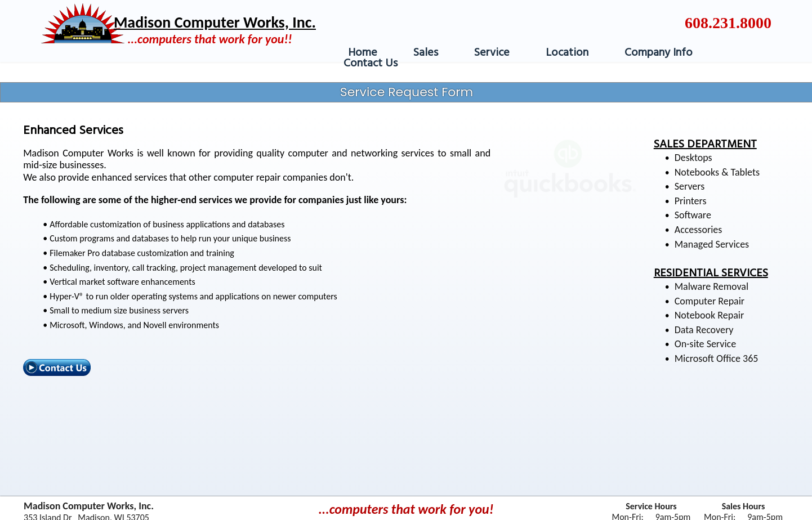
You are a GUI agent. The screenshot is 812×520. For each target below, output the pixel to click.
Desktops (693, 158)
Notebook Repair (710, 315)
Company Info (659, 53)
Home (363, 53)
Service (492, 53)
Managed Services (712, 244)
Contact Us (371, 64)
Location (567, 53)
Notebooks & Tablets (717, 172)
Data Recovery (704, 330)
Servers (690, 186)
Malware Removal (711, 286)
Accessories (699, 230)
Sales (426, 53)
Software (693, 215)
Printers (691, 201)
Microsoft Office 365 (717, 358)
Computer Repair (710, 301)
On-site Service (705, 344)
